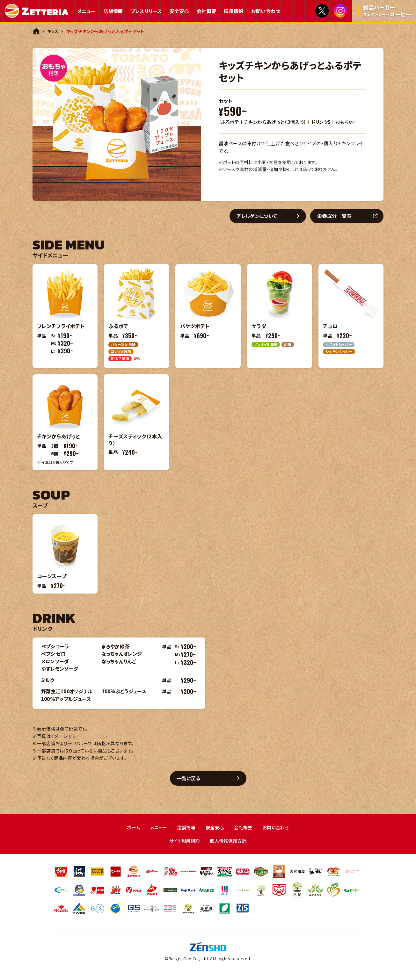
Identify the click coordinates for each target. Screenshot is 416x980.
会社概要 (206, 11)
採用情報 (234, 11)
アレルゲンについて (259, 216)
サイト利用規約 (183, 843)
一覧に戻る (191, 779)
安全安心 (179, 11)
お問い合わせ (266, 11)
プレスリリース (146, 11)
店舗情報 (113, 11)
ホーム (130, 829)
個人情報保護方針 (229, 843)
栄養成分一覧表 (337, 216)
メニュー (87, 11)
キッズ (53, 31)
